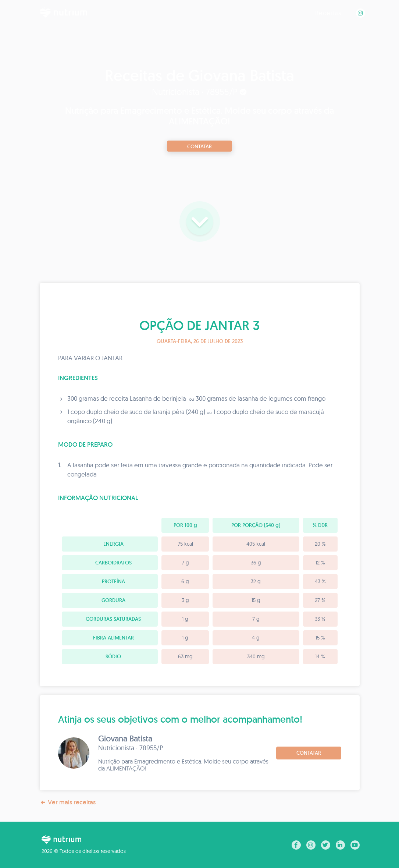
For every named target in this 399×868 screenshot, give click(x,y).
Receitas (328, 13)
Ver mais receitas (68, 802)
